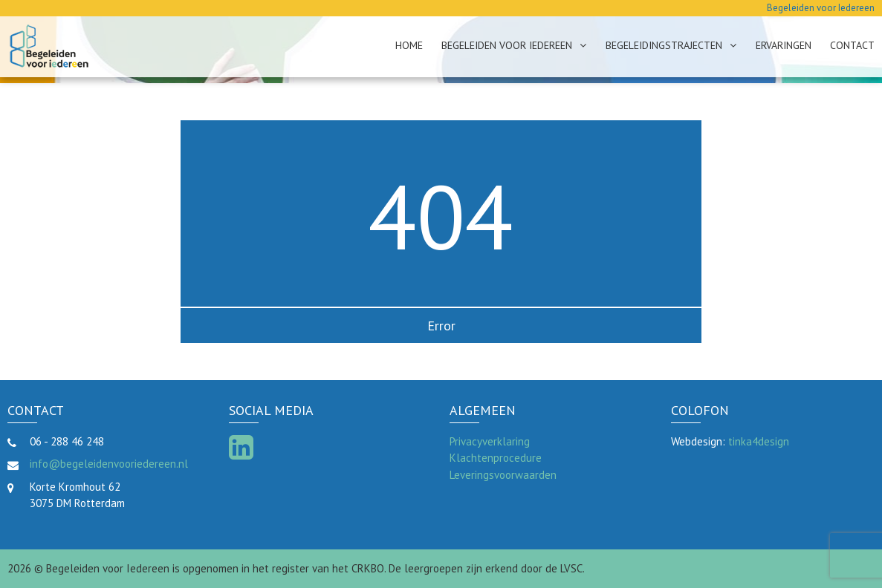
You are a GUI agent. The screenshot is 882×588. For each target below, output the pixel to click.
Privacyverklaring (490, 441)
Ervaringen (784, 45)
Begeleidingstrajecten (664, 45)
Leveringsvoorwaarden (503, 475)
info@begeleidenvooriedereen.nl (109, 464)
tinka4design (759, 441)
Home (409, 45)
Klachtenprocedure (496, 458)
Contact (852, 45)
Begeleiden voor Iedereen (507, 45)
